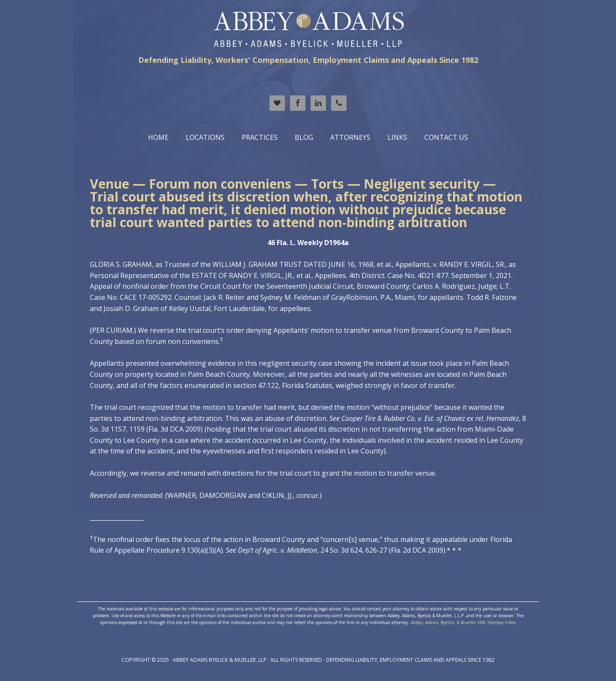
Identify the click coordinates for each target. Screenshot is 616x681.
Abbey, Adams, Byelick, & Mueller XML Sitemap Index (463, 622)
